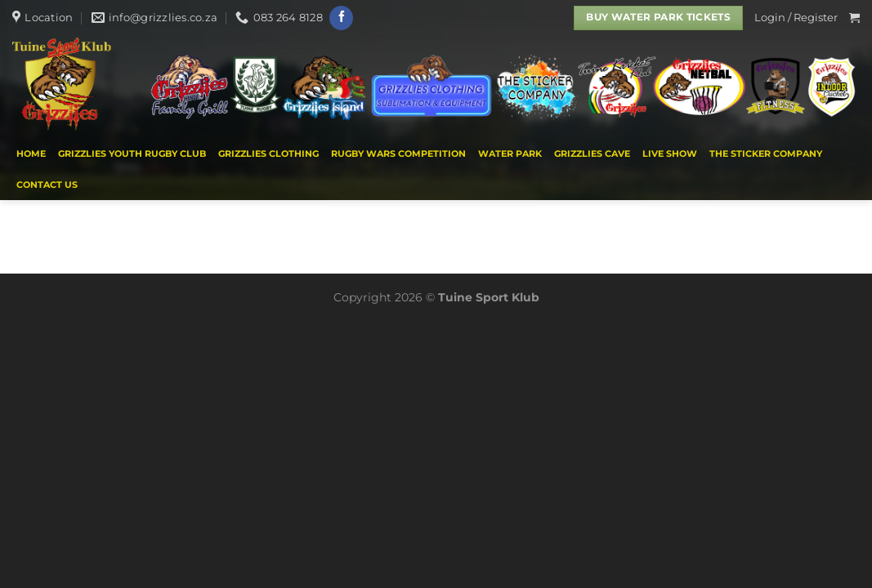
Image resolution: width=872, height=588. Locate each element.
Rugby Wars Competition (398, 154)
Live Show (670, 154)
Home (31, 154)
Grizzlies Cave (592, 154)
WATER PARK (510, 154)
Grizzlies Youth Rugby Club (132, 154)
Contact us (47, 185)
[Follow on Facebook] (341, 18)
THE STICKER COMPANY (766, 154)
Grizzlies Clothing (268, 154)
